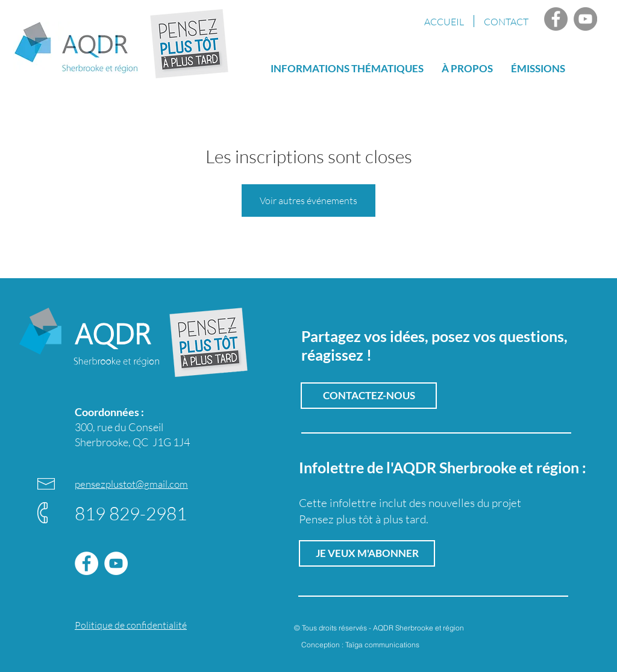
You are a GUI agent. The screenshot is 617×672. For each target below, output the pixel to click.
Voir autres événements (308, 201)
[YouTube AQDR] (585, 19)
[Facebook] (556, 19)
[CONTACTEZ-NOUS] (369, 396)
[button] (538, 67)
